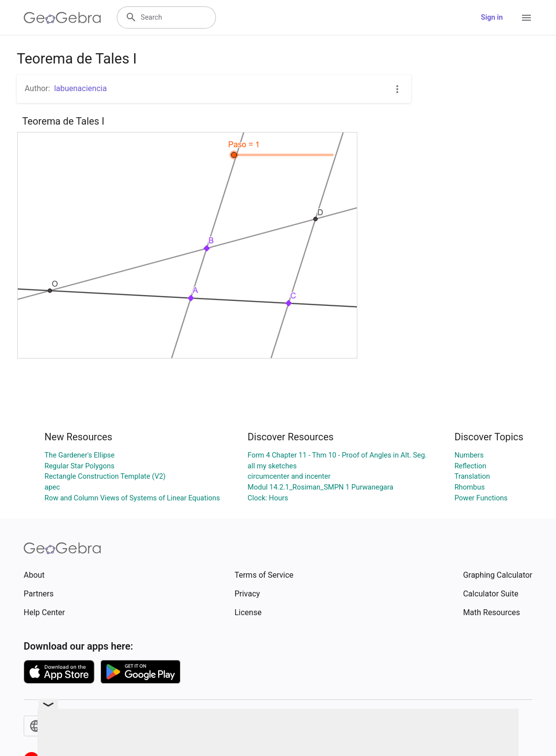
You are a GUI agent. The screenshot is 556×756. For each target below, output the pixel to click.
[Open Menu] (526, 18)
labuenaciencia (81, 88)
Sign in (492, 17)
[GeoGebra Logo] (62, 18)
